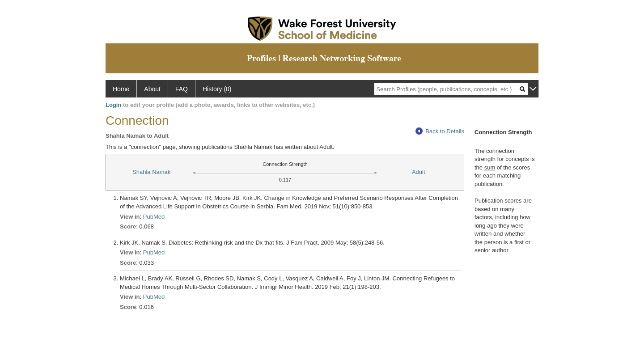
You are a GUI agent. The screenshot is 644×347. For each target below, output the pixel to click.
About (152, 89)
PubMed (154, 217)
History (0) (217, 89)
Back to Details (440, 131)
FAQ (182, 89)
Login (113, 105)
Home (121, 89)
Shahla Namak (151, 172)
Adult (419, 172)
